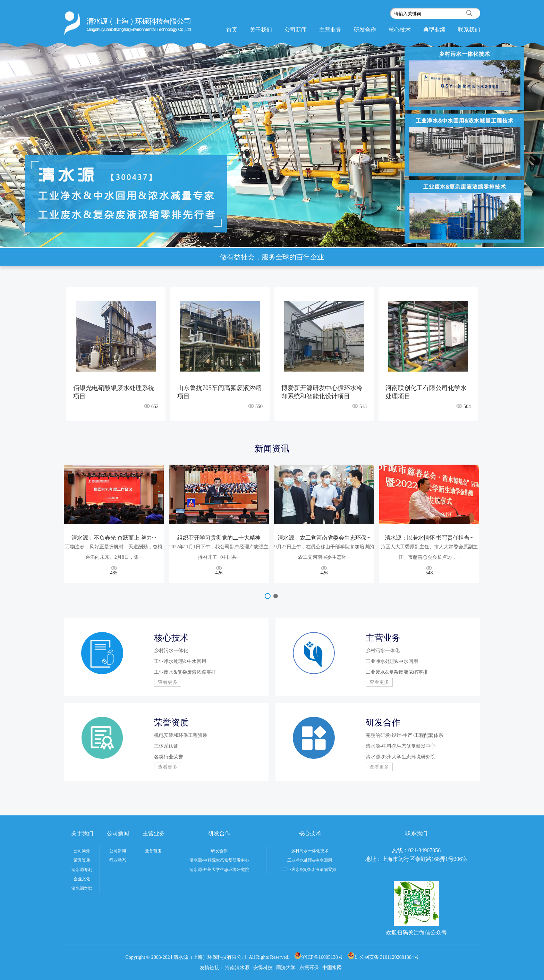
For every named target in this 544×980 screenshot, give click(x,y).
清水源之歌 (82, 888)
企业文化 (82, 879)
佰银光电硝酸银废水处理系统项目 (114, 392)
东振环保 (309, 968)
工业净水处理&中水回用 (310, 860)
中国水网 (332, 968)
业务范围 (153, 851)
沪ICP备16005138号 (318, 957)
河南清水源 (237, 968)
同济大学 (286, 968)
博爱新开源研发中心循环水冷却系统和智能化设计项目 (322, 392)
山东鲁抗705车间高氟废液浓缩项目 (219, 392)
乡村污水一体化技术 (310, 851)
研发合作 (365, 30)
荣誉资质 (82, 860)
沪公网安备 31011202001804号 (383, 957)
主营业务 (330, 30)
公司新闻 (296, 30)
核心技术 (400, 30)
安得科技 (263, 968)
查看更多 (168, 682)
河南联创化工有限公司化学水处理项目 (426, 392)
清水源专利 (82, 870)
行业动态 (118, 860)
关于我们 (261, 30)
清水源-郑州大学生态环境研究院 (219, 870)
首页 (232, 30)
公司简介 (82, 851)
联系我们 (469, 30)
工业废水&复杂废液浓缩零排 (310, 870)
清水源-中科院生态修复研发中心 (219, 860)
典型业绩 (434, 30)
